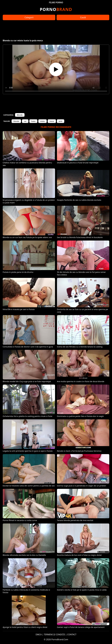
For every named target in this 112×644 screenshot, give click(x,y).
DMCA (39, 634)
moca (52, 121)
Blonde (20, 115)
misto (43, 121)
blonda (16, 121)
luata (33, 121)
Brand (56, 9)
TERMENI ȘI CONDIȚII (54, 634)
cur (25, 121)
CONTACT (72, 634)
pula (61, 121)
